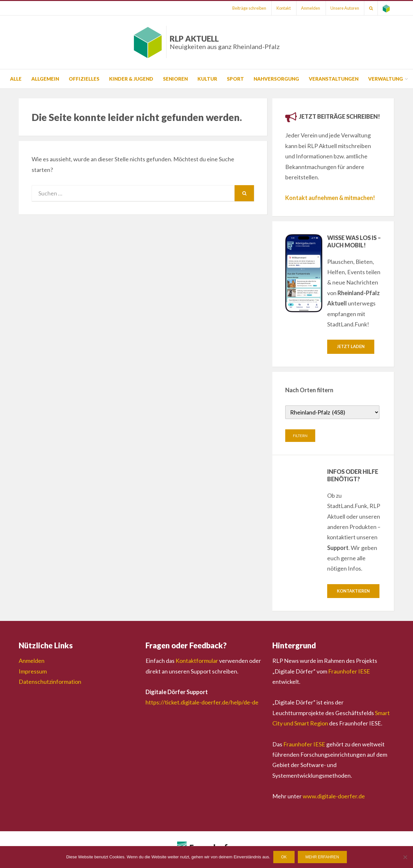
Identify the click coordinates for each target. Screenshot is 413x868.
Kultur (207, 79)
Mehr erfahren (322, 857)
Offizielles (84, 79)
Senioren (175, 79)
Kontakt (283, 8)
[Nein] (405, 857)
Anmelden (310, 8)
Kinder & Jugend (131, 79)
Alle (16, 79)
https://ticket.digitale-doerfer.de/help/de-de (202, 703)
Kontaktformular (197, 661)
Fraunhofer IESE (349, 671)
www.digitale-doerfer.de (334, 796)
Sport (235, 79)
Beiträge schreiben (248, 8)
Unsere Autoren (344, 8)
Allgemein (45, 79)
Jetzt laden (351, 346)
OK (284, 857)
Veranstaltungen (334, 79)
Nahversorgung (276, 79)
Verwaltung (386, 79)
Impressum (33, 671)
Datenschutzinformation (50, 682)
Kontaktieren (353, 591)
